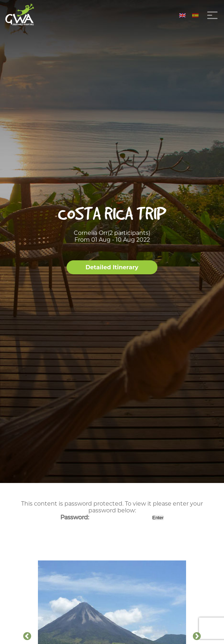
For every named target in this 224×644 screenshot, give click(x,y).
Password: (106, 517)
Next (197, 636)
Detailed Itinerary (112, 267)
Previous (27, 636)
